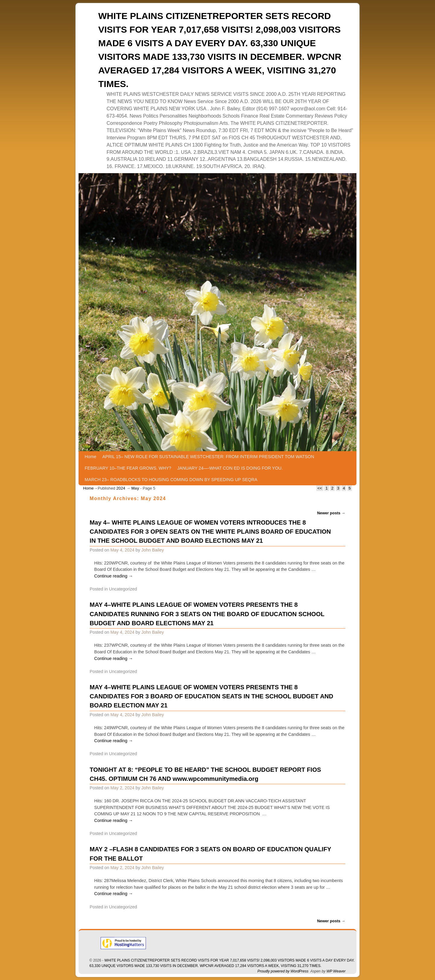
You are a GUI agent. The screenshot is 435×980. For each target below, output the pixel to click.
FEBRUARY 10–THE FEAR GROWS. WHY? (128, 468)
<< (320, 488)
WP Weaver (336, 971)
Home (90, 457)
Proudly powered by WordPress (283, 971)
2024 (121, 488)
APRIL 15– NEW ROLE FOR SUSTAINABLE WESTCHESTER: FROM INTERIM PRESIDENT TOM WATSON (208, 457)
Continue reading (114, 576)
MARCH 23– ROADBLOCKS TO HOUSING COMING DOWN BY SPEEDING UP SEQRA (171, 480)
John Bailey (153, 550)
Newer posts (331, 513)
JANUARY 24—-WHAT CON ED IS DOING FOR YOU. (230, 468)
